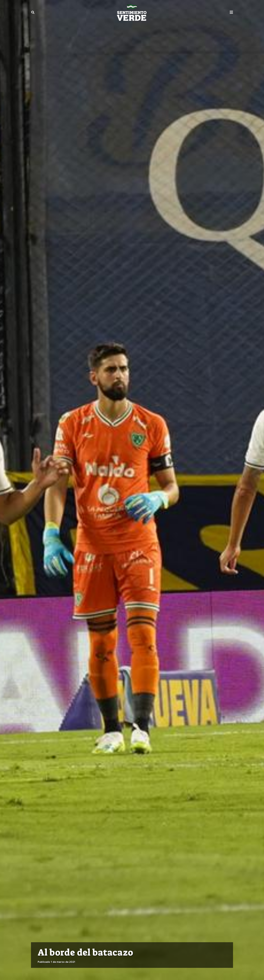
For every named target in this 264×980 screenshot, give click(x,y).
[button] (33, 12)
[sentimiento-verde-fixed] (132, 12)
